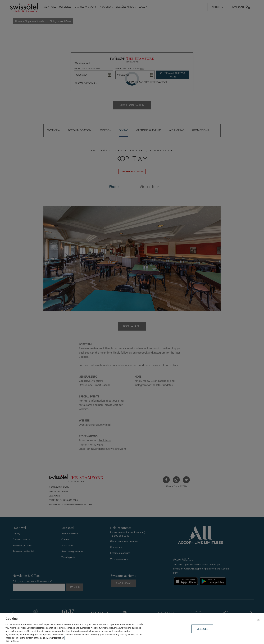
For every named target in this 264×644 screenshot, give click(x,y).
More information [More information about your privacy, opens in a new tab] (55, 638)
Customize (202, 629)
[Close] (258, 620)
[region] (132, 629)
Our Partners (12, 641)
